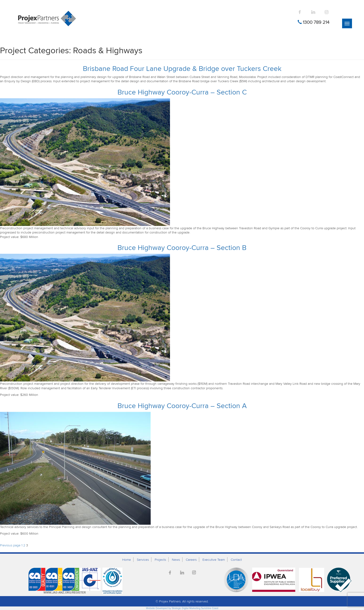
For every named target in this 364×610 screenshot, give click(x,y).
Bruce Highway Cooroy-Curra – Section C (182, 92)
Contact (236, 560)
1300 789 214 (316, 22)
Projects (160, 560)
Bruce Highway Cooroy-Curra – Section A (182, 405)
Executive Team (214, 560)
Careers (191, 560)
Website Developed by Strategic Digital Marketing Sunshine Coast (182, 608)
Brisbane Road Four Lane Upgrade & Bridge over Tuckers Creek (182, 68)
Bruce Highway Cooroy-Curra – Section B (182, 247)
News (176, 560)
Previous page (10, 545)
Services (143, 560)
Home (127, 560)
